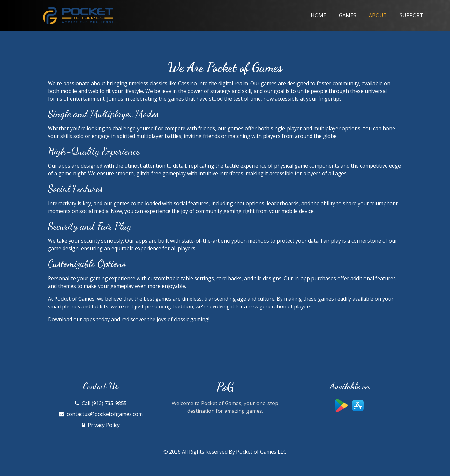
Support (411, 15)
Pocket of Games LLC (261, 452)
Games (348, 15)
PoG (225, 387)
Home (319, 15)
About (381, 15)
